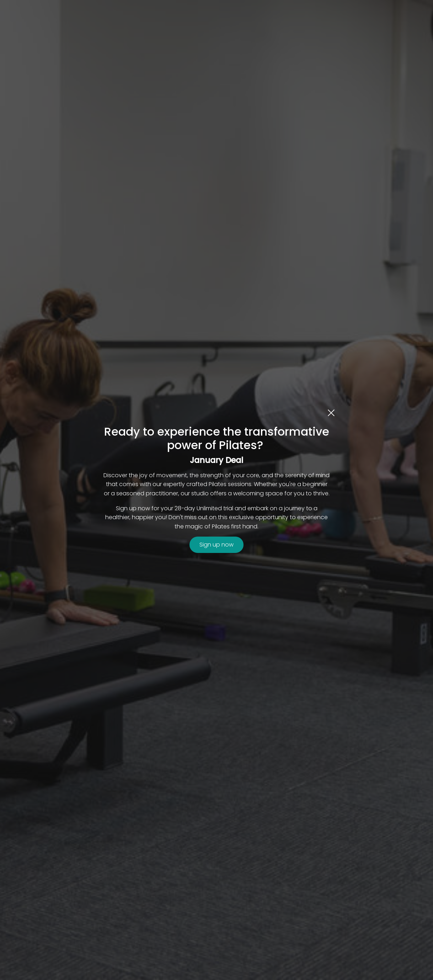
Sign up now (216, 545)
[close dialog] (331, 412)
